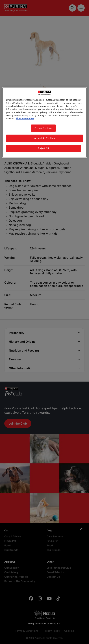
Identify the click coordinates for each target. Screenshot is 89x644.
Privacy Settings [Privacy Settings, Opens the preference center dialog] (44, 128)
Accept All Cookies (44, 138)
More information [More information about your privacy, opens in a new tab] (25, 118)
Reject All (43, 148)
